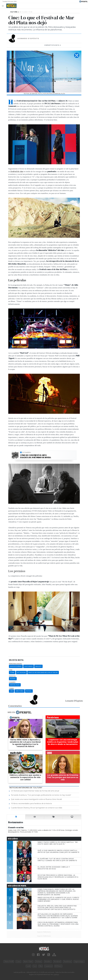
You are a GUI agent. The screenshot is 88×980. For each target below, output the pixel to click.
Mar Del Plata (15, 685)
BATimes (58, 966)
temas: (12, 688)
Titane (12, 672)
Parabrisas (67, 962)
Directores (20, 691)
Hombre (48, 962)
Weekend (57, 962)
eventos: (12, 676)
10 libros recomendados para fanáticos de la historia (31, 803)
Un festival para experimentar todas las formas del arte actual (35, 791)
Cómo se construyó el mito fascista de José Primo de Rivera (36, 456)
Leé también (27, 452)
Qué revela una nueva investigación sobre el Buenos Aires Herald (36, 799)
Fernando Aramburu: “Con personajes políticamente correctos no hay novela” (41, 795)
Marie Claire (28, 962)
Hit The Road (21, 672)
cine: (11, 670)
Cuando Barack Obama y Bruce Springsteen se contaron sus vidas (37, 808)
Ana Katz (38, 666)
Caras (18, 962)
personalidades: (15, 664)
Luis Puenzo (29, 666)
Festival (13, 679)
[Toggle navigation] (3, 6)
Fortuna (39, 962)
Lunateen (48, 966)
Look (28, 966)
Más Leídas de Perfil (17, 886)
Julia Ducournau (16, 666)
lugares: (12, 682)
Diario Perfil (9, 962)
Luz (35, 966)
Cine (11, 691)
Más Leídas (13, 839)
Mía (41, 966)
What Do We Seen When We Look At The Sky (43, 672)
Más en (19, 712)
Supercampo (79, 962)
